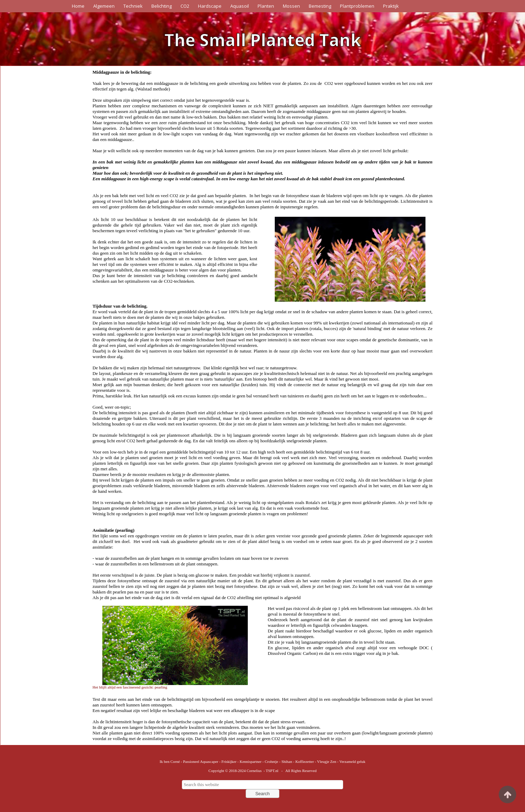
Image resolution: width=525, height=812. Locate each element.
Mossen (291, 6)
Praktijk (391, 6)
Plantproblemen (357, 6)
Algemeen (104, 6)
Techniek (133, 6)
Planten (266, 6)
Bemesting (320, 6)
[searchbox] (262, 785)
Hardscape (210, 6)
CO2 (185, 6)
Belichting (162, 6)
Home (78, 6)
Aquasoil (240, 6)
